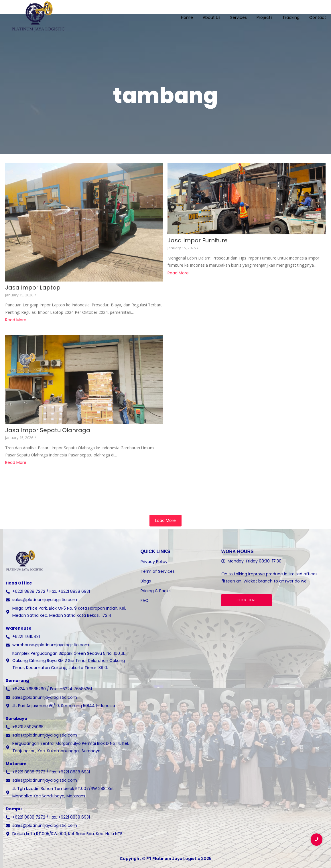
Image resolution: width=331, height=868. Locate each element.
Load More (165, 520)
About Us (212, 14)
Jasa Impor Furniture (198, 241)
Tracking (291, 14)
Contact (318, 14)
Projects (265, 14)
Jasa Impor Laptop (33, 288)
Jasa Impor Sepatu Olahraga (48, 430)
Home (187, 14)
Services (239, 14)
